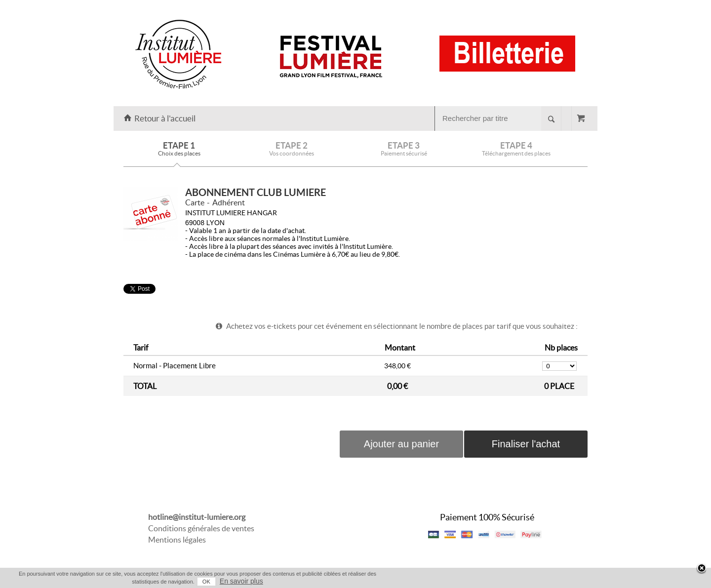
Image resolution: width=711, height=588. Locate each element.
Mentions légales (177, 540)
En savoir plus (241, 581)
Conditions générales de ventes (201, 528)
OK (206, 582)
